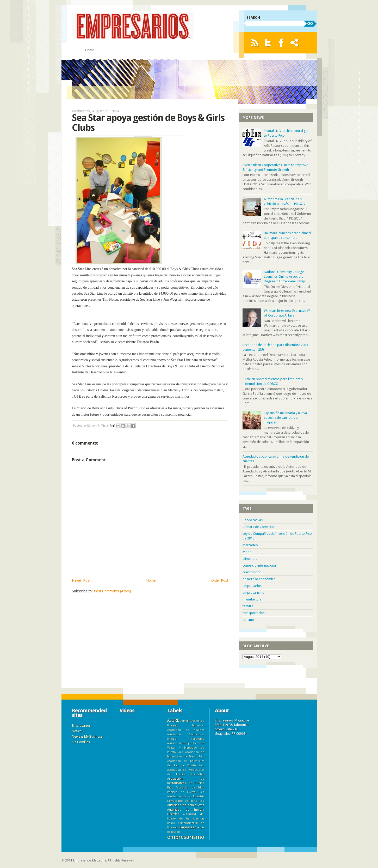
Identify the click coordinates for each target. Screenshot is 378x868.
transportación (254, 613)
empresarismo (253, 593)
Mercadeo (250, 545)
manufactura (252, 599)
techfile (248, 606)
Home (90, 50)
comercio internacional (260, 565)
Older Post (220, 580)
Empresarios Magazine (90, 860)
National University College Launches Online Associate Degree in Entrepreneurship (284, 277)
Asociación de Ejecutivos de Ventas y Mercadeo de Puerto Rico (186, 748)
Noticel (77, 731)
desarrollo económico (259, 579)
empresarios (252, 586)
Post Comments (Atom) (112, 591)
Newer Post (81, 580)
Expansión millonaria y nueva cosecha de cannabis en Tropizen (285, 418)
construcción (252, 572)
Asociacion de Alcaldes (186, 730)
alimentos (250, 559)
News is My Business (87, 736)
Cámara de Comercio (258, 527)
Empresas (187, 827)
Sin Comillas (81, 742)
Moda (247, 552)
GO (310, 23)
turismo (248, 620)
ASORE (173, 720)
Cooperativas (253, 520)
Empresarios (81, 726)
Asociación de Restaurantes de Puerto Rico (186, 783)
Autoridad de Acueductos (186, 805)
